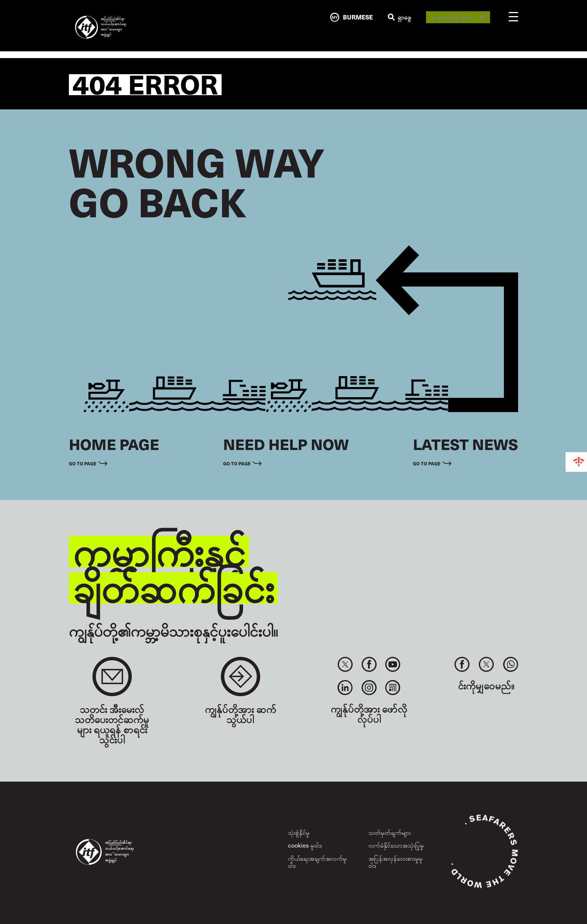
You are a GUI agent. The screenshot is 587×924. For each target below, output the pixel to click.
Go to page (83, 463)
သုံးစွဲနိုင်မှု (299, 832)
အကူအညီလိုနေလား (452, 17)
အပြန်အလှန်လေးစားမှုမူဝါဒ (396, 862)
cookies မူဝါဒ (305, 845)
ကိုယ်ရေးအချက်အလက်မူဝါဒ (317, 862)
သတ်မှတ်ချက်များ (390, 832)
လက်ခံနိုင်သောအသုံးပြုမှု (396, 845)
